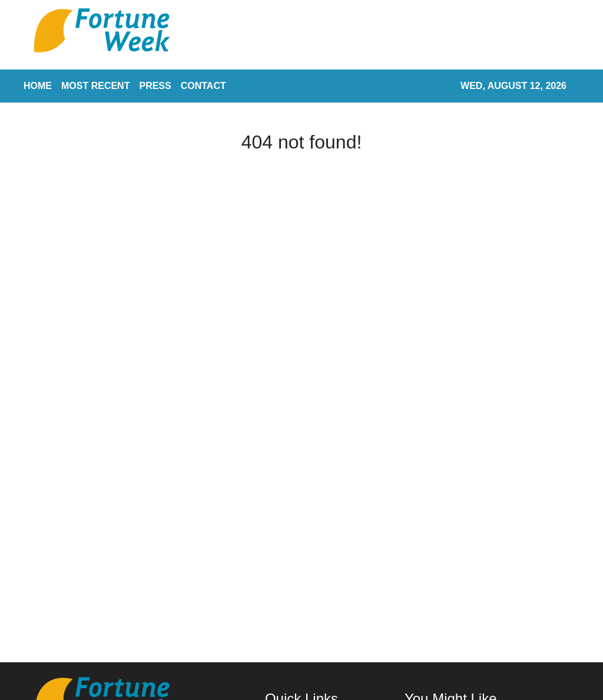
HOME (38, 86)
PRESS (155, 86)
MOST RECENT (95, 86)
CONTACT (203, 86)
